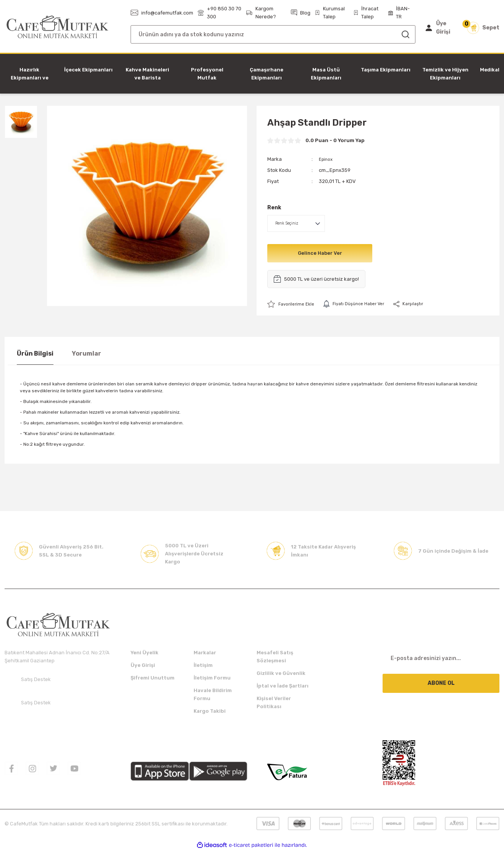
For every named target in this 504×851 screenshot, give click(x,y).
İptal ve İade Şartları (283, 686)
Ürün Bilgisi (35, 354)
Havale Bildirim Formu (213, 695)
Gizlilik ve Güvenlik (281, 674)
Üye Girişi (143, 666)
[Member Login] (440, 28)
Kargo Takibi (210, 711)
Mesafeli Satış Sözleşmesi (275, 657)
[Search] (273, 34)
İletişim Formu (212, 678)
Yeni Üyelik (145, 653)
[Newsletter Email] (441, 658)
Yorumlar (86, 354)
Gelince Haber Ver (320, 253)
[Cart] (483, 28)
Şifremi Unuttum (153, 678)
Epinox (327, 159)
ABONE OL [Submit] (441, 684)
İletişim (203, 666)
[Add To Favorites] (293, 304)
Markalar (205, 653)
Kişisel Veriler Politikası (274, 703)
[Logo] (57, 27)
